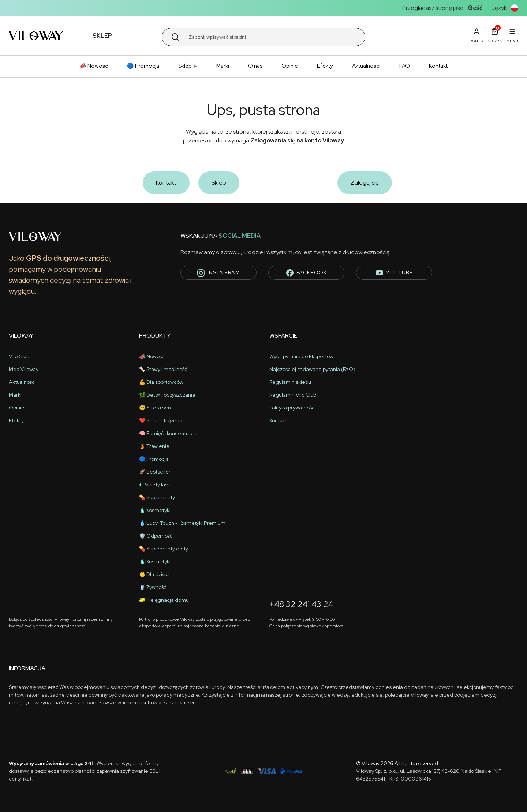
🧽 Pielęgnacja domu (164, 600)
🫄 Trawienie (154, 446)
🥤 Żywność (153, 587)
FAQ (405, 66)
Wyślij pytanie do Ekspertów (301, 356)
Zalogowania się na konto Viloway (297, 140)
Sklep (185, 66)
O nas (255, 66)
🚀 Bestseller (155, 472)
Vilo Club (19, 356)
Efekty (325, 66)
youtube (394, 273)
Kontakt (438, 66)
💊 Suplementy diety (164, 549)
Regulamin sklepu (290, 382)
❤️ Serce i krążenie (161, 420)
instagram (219, 273)
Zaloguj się (365, 183)
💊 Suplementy (157, 497)
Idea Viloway (24, 369)
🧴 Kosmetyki (155, 510)
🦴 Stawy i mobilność (163, 369)
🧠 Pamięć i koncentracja (168, 433)
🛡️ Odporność (156, 536)
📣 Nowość (94, 66)
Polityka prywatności (293, 408)
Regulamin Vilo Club (293, 395)
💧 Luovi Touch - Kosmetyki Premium (182, 523)
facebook (307, 273)
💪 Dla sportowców (161, 382)
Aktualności (366, 66)
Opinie (290, 66)
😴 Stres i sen (155, 408)
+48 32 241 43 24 (301, 604)
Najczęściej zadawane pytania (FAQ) (312, 369)
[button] (515, 8)
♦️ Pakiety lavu (155, 485)
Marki (223, 66)
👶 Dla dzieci (154, 574)
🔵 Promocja (143, 66)
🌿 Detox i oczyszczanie (167, 395)
